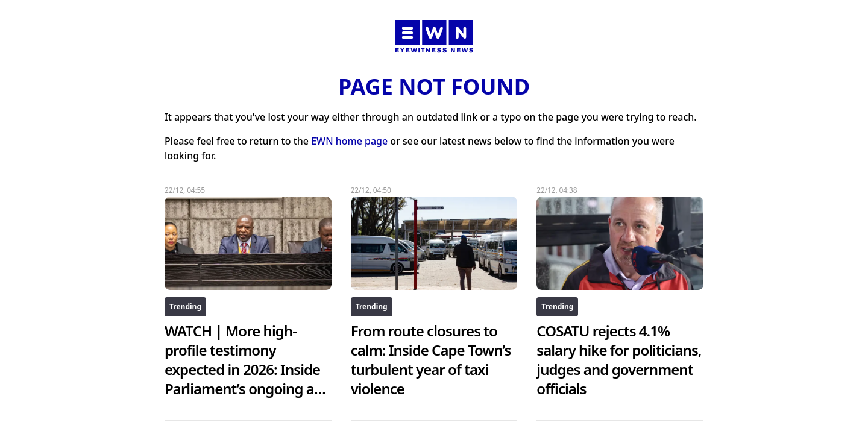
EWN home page (349, 141)
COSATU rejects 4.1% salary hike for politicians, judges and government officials (619, 360)
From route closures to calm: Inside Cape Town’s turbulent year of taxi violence (431, 360)
